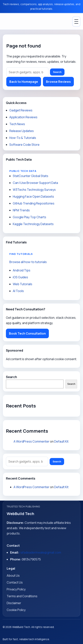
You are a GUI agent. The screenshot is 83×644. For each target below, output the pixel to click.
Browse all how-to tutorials (28, 262)
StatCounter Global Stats (31, 176)
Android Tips (22, 270)
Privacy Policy (16, 589)
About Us (13, 576)
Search (57, 72)
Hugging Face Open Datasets (33, 196)
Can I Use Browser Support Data (35, 183)
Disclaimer (14, 603)
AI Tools (18, 291)
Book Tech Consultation (27, 333)
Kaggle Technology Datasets (33, 224)
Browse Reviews (58, 82)
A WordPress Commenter (31, 441)
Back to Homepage (24, 82)
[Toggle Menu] (76, 22)
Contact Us (15, 582)
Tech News (17, 124)
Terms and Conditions (22, 596)
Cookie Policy (16, 610)
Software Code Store (24, 145)
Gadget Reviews (21, 110)
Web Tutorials (23, 284)
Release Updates (22, 131)
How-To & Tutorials (23, 138)
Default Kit (61, 441)
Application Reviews (23, 117)
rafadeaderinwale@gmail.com (40, 552)
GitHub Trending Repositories (34, 203)
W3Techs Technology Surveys (34, 190)
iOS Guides (20, 277)
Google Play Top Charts (29, 217)
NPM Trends (21, 210)
